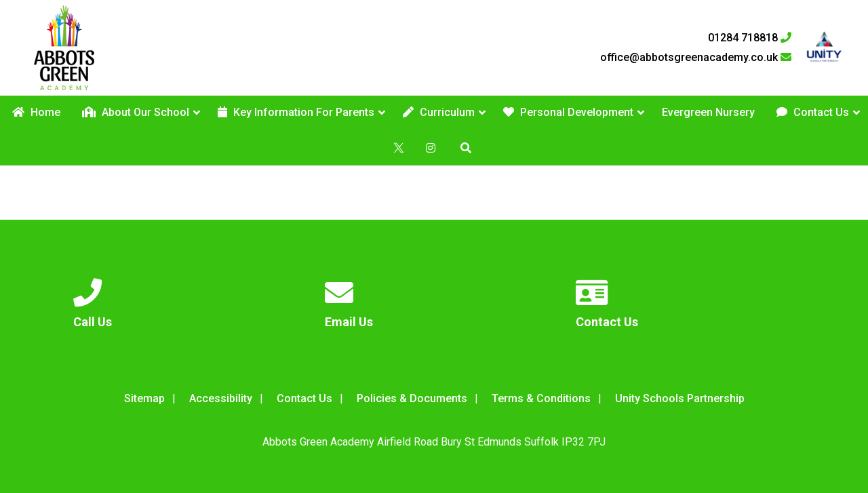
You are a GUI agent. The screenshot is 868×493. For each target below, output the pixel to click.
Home (36, 112)
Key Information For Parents (296, 112)
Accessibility (221, 398)
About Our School (136, 112)
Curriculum (439, 112)
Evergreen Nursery (708, 112)
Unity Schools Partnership (680, 398)
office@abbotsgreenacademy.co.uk (696, 58)
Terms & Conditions (541, 398)
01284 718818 (750, 38)
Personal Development (568, 112)
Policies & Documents (412, 398)
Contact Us (813, 112)
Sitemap (144, 398)
